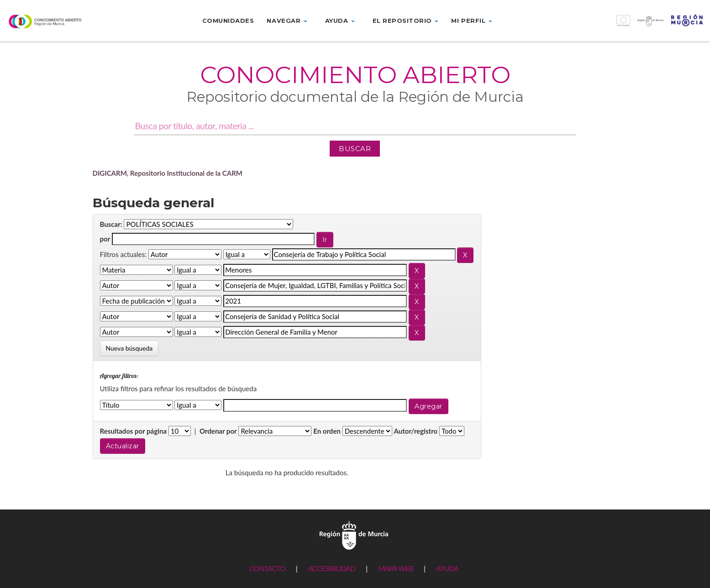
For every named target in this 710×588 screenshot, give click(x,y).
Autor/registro (416, 431)
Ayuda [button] (340, 21)
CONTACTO (267, 568)
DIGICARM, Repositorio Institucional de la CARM (168, 173)
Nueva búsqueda (129, 348)
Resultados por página (134, 431)
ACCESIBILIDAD (332, 568)
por (105, 239)
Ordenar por (218, 431)
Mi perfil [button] (471, 21)
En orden (327, 431)
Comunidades (228, 21)
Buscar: (111, 224)
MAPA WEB (396, 568)
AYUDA (447, 568)
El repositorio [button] (406, 21)
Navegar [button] (287, 21)
